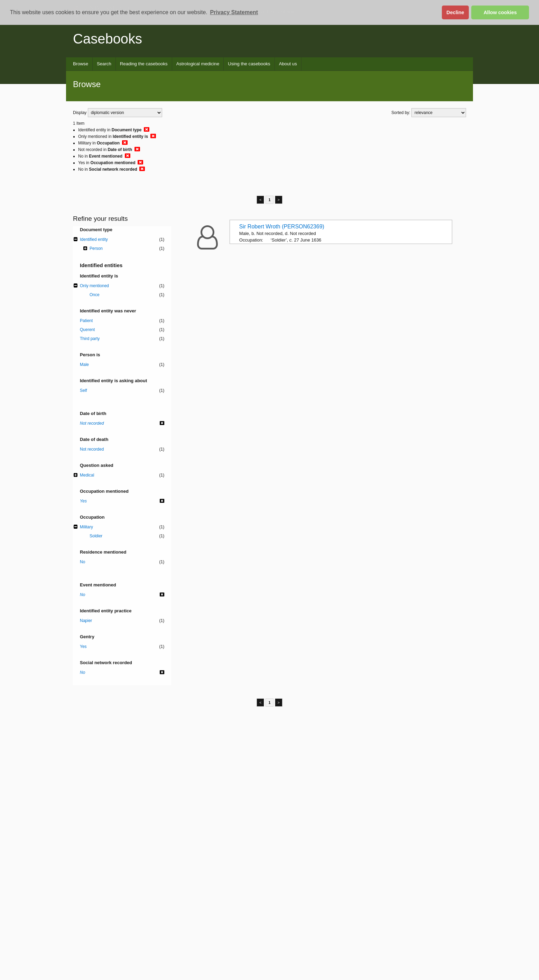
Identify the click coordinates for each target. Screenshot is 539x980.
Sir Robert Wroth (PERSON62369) (282, 227)
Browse (81, 64)
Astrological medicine (198, 64)
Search (104, 64)
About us (288, 64)
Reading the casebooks (144, 64)
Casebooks (108, 39)
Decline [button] (455, 12)
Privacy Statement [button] (234, 12)
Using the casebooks (249, 64)
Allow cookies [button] (500, 12)
